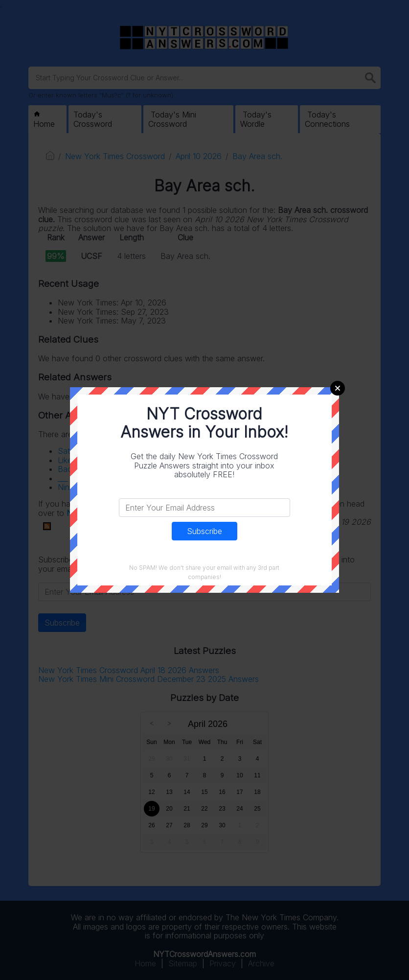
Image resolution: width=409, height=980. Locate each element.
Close (338, 388)
